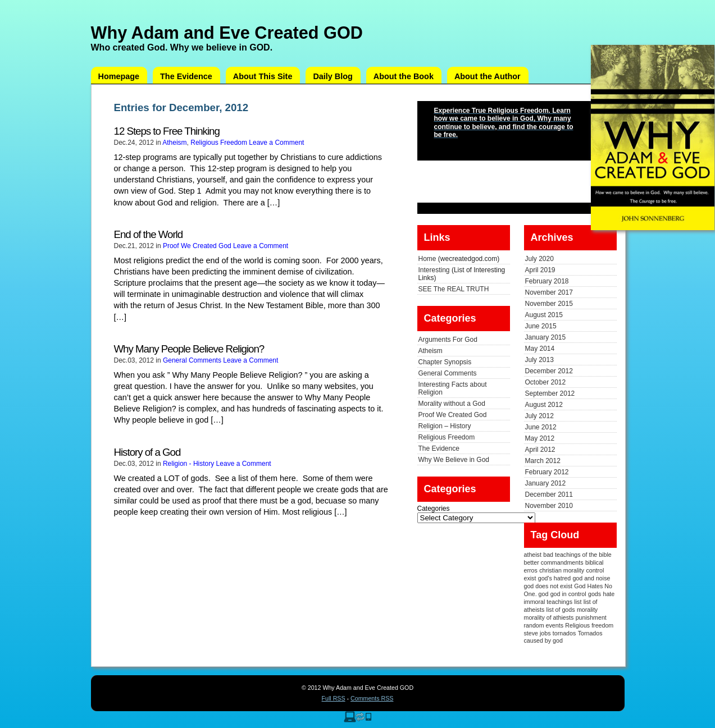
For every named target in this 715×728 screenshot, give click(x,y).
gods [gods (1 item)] (595, 594)
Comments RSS (372, 698)
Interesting (434, 270)
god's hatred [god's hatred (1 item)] (554, 578)
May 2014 (540, 349)
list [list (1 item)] (578, 602)
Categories (434, 509)
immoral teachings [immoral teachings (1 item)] (548, 602)
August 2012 (544, 405)
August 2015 (544, 315)
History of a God (147, 452)
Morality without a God (452, 404)
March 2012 (543, 461)
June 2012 (541, 427)
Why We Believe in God (454, 460)
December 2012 (549, 371)
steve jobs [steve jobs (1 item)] (538, 633)
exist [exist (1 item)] (530, 578)
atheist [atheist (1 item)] (533, 555)
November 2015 (549, 304)
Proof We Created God (197, 246)
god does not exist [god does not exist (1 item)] (548, 586)
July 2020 (539, 259)
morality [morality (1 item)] (587, 610)
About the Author (488, 76)
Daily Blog (333, 76)
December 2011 (549, 495)
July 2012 (539, 416)
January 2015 (546, 337)
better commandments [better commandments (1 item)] (554, 562)
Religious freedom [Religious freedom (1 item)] (589, 625)
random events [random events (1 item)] (544, 625)
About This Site (263, 76)
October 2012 (546, 382)
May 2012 (540, 438)
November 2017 (549, 292)
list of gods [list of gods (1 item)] (561, 610)
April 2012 (540, 450)
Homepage (119, 76)
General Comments (192, 360)
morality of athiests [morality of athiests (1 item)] (549, 617)
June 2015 (541, 326)
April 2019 (540, 270)
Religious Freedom (219, 143)
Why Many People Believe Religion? (189, 349)
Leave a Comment (276, 143)
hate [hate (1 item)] (609, 594)
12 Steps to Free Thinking (167, 131)
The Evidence (186, 76)
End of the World (149, 234)
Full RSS (334, 698)
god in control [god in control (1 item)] (568, 594)
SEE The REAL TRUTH (454, 289)
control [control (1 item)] (595, 570)
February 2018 (547, 281)
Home (427, 259)
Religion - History (188, 464)
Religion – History (445, 426)
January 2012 (546, 483)
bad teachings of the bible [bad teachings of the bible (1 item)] (577, 555)
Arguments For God (448, 340)
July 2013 (539, 360)
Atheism (174, 143)
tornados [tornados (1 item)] (564, 633)
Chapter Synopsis (445, 362)
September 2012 (550, 393)
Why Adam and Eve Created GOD (227, 33)
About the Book (404, 76)
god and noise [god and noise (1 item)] (591, 578)
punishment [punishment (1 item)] (591, 617)
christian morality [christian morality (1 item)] (562, 570)
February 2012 (547, 472)
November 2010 (549, 506)
